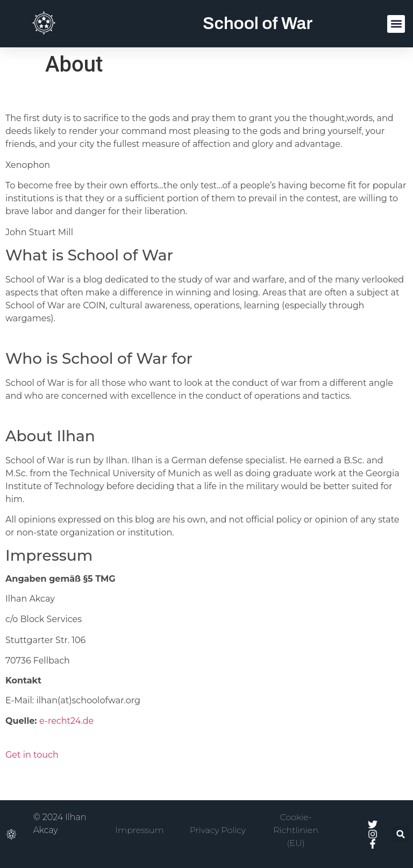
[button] (396, 24)
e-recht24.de (66, 721)
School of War (258, 23)
